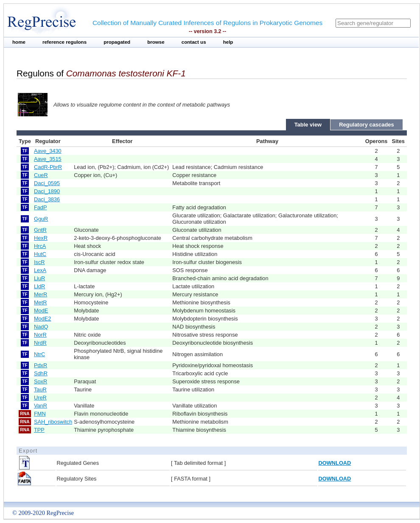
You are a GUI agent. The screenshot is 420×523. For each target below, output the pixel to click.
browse (156, 42)
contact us (194, 42)
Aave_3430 (48, 151)
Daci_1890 (47, 191)
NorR (40, 335)
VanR (41, 406)
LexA (40, 270)
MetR (41, 302)
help (228, 42)
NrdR (40, 343)
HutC (40, 254)
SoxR (41, 381)
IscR (39, 262)
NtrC (39, 354)
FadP (41, 207)
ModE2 (43, 319)
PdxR (41, 365)
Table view (308, 125)
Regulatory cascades (367, 125)
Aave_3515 (48, 159)
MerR (41, 294)
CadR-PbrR (48, 167)
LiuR (39, 278)
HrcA (40, 246)
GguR (41, 219)
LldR (39, 286)
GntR (40, 230)
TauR (40, 389)
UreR (40, 398)
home (19, 42)
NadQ (41, 327)
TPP (39, 430)
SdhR (41, 373)
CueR (41, 175)
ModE (41, 311)
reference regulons (64, 42)
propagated (117, 42)
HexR (41, 238)
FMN (40, 414)
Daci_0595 (47, 183)
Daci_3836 (47, 199)
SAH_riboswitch (53, 422)
